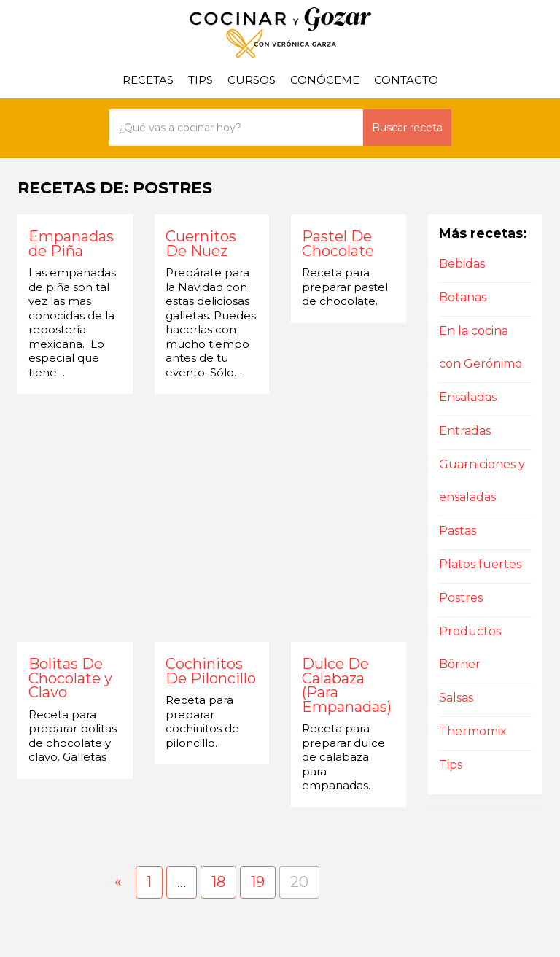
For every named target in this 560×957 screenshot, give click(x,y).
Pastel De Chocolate (338, 244)
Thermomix (473, 731)
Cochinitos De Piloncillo (211, 671)
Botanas (463, 297)
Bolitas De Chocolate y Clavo (70, 679)
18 (218, 882)
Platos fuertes (480, 564)
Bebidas (462, 264)
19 (258, 882)
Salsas (456, 698)
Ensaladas (468, 397)
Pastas (458, 531)
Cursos (252, 80)
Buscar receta (407, 128)
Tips (201, 80)
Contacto (406, 80)
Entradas (465, 431)
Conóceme (325, 80)
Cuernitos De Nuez (201, 244)
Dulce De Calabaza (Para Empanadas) (347, 686)
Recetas (148, 80)
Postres (461, 598)
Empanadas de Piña (71, 244)
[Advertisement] (212, 518)
